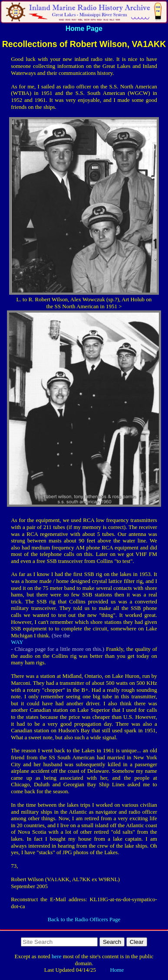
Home (117, 970)
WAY (17, 642)
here (56, 956)
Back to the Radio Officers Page (84, 919)
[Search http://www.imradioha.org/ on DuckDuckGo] (59, 942)
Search (112, 942)
